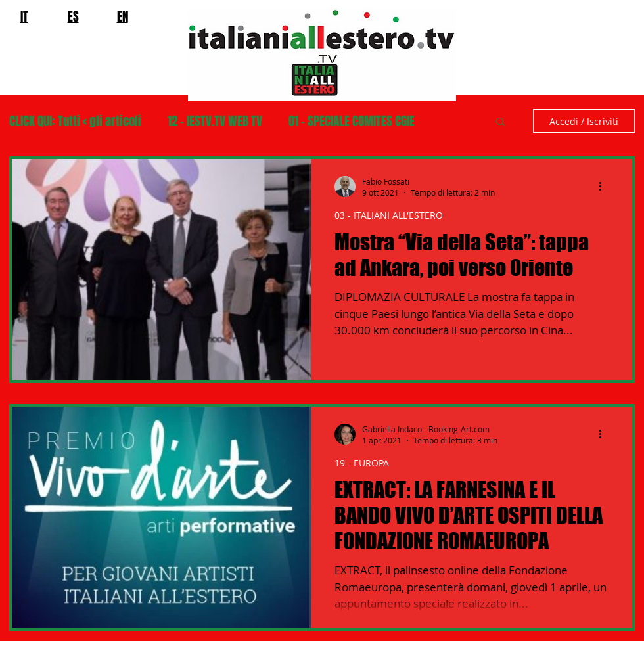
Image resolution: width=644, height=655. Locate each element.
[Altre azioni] (605, 187)
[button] (500, 123)
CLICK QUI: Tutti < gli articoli (75, 121)
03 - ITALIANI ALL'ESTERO (389, 215)
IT (24, 16)
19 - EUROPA (362, 463)
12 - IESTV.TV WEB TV (215, 121)
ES (73, 16)
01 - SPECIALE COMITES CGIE (352, 121)
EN (123, 16)
